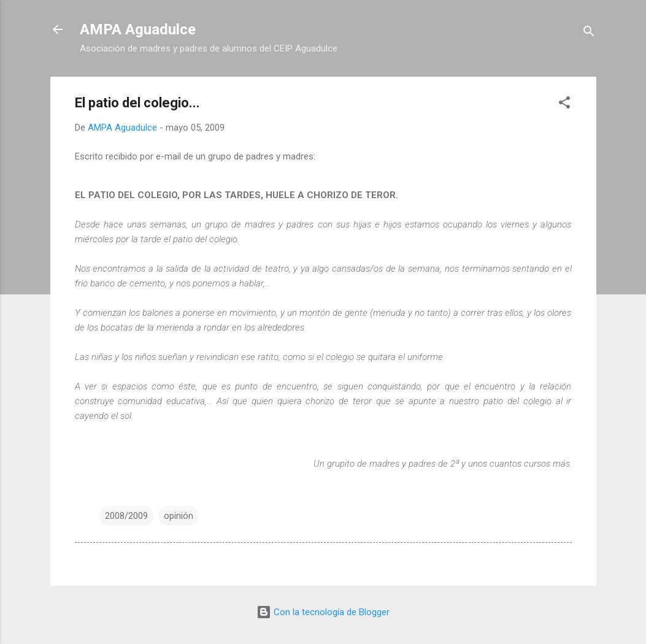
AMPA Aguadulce (138, 29)
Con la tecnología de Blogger (323, 612)
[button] (564, 105)
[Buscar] (589, 33)
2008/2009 (126, 516)
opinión (179, 516)
